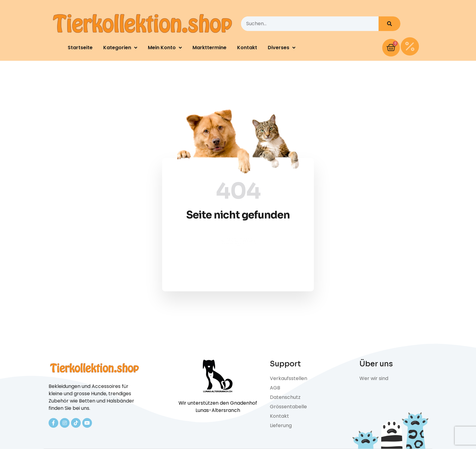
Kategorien (120, 48)
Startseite (80, 48)
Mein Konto (165, 48)
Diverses (282, 48)
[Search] (389, 24)
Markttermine (209, 48)
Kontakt (247, 48)
